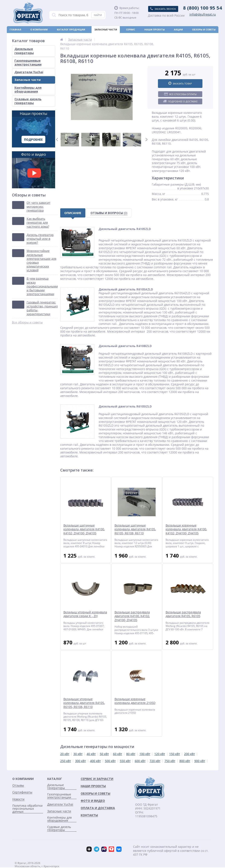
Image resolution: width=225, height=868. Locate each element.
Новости (119, 36)
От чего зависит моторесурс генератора (39, 207)
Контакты (209, 36)
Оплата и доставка (23, 36)
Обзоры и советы (204, 29)
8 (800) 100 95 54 (203, 8)
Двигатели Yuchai (29, 72)
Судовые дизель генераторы (28, 101)
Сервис (131, 29)
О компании (39, 29)
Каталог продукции (71, 29)
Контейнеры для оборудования (28, 89)
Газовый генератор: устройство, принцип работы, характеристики (42, 308)
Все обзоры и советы (27, 322)
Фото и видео (34, 170)
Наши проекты (155, 29)
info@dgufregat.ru (203, 14)
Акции (178, 29)
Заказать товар (180, 83)
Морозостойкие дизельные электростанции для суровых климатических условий (42, 261)
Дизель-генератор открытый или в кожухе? (40, 239)
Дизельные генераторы (24, 51)
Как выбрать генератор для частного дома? (38, 223)
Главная (15, 29)
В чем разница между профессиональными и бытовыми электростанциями (42, 286)
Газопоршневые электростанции (28, 62)
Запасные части (106, 29)
